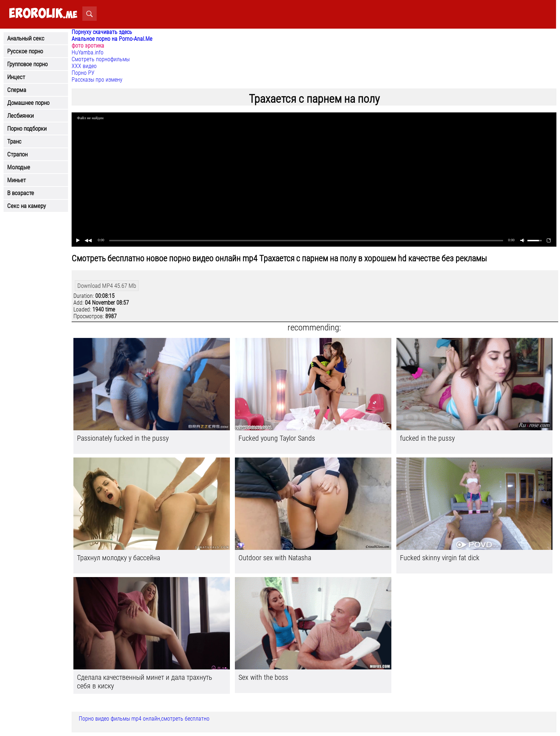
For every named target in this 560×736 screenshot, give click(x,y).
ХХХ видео (84, 66)
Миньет (16, 180)
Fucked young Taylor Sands (277, 438)
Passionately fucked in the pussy (123, 438)
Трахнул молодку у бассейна (119, 558)
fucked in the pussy (427, 438)
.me (43, 14)
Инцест (16, 77)
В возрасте (21, 193)
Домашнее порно (28, 103)
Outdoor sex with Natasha (275, 558)
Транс (14, 141)
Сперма (17, 90)
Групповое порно (27, 64)
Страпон (17, 154)
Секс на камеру (26, 206)
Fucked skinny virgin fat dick (440, 558)
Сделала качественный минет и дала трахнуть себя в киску (144, 682)
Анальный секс (26, 38)
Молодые (19, 167)
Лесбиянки (20, 116)
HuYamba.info (88, 52)
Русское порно (25, 51)
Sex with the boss (263, 677)
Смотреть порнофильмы (101, 59)
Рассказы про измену (97, 80)
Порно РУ (83, 73)
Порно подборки (27, 129)
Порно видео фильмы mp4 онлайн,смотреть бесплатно (144, 719)
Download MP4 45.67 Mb (107, 286)
